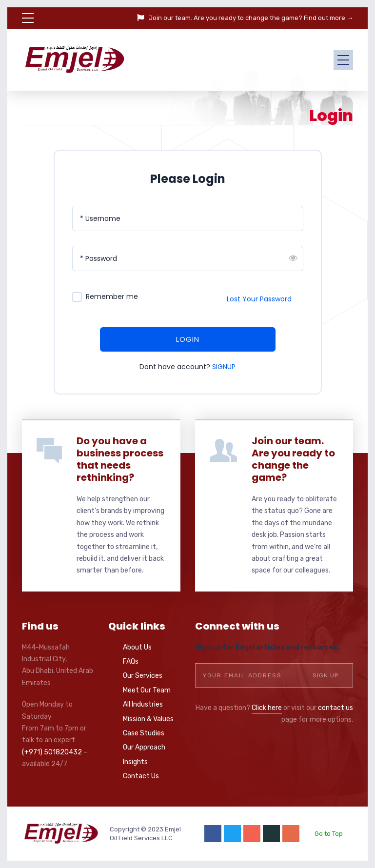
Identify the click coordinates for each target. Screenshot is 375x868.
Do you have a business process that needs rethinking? (120, 459)
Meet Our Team (147, 690)
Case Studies (144, 733)
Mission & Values (148, 719)
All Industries (143, 704)
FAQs (131, 661)
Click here (267, 708)
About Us (137, 647)
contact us (336, 708)
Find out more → (328, 18)
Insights (135, 762)
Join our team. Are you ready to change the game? (293, 459)
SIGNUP (224, 367)
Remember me (112, 297)
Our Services (143, 676)
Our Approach (144, 747)
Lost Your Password (259, 299)
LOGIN (188, 339)
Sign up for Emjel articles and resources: (267, 647)
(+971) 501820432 (52, 752)
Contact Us (141, 776)
